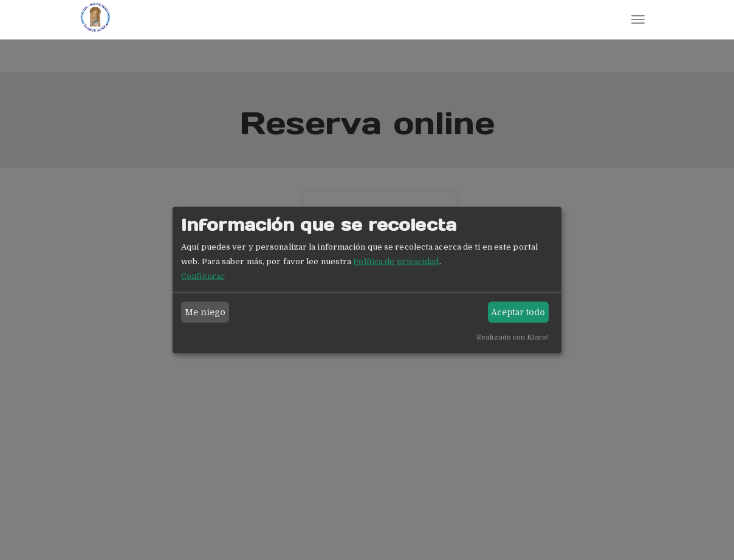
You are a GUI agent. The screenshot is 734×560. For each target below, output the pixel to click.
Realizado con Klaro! (512, 337)
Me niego (205, 312)
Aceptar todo (518, 312)
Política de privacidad (396, 261)
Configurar (203, 275)
